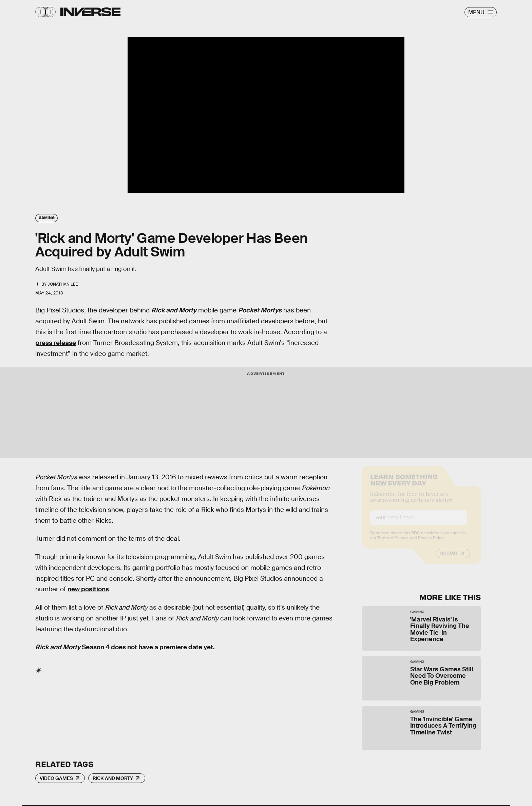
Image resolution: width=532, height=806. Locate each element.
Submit (449, 559)
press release (56, 343)
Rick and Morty (113, 778)
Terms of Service (393, 544)
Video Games (56, 778)
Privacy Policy (431, 544)
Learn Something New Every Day (404, 485)
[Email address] (419, 523)
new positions (88, 589)
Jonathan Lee (63, 284)
